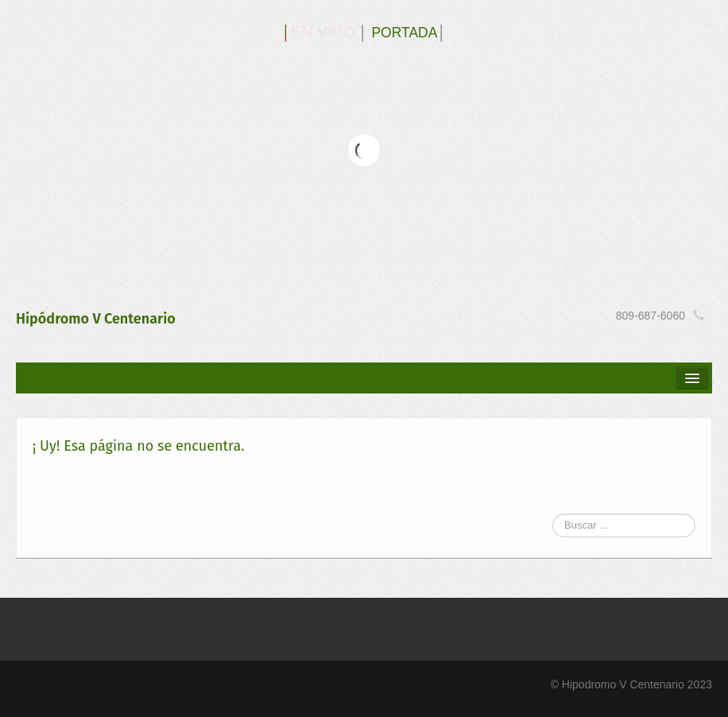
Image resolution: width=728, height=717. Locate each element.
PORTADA (404, 33)
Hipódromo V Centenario (96, 319)
